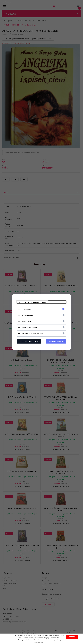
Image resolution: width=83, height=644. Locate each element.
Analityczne (26, 321)
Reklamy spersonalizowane (32, 333)
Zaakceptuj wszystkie (56, 341)
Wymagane (26, 309)
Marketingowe (27, 315)
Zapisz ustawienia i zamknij (29, 341)
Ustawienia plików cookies (33, 302)
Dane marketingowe (29, 327)
